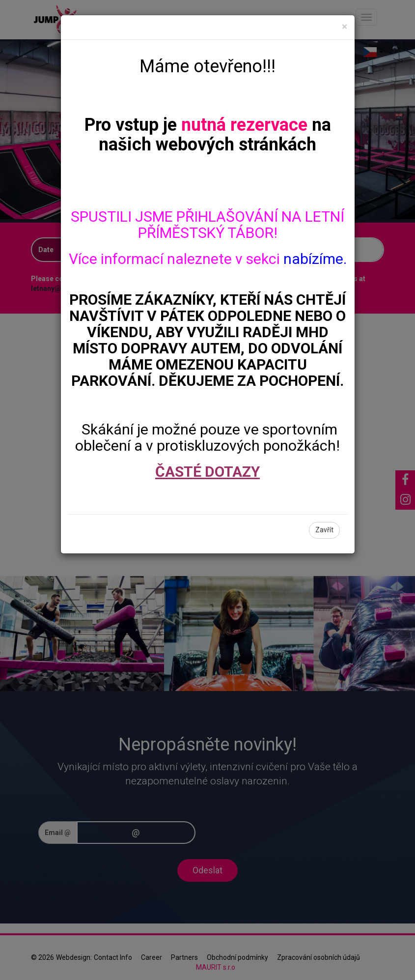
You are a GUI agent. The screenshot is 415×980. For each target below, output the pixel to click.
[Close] (345, 27)
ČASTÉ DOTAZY (207, 472)
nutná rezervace (244, 125)
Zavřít (324, 530)
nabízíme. (315, 259)
